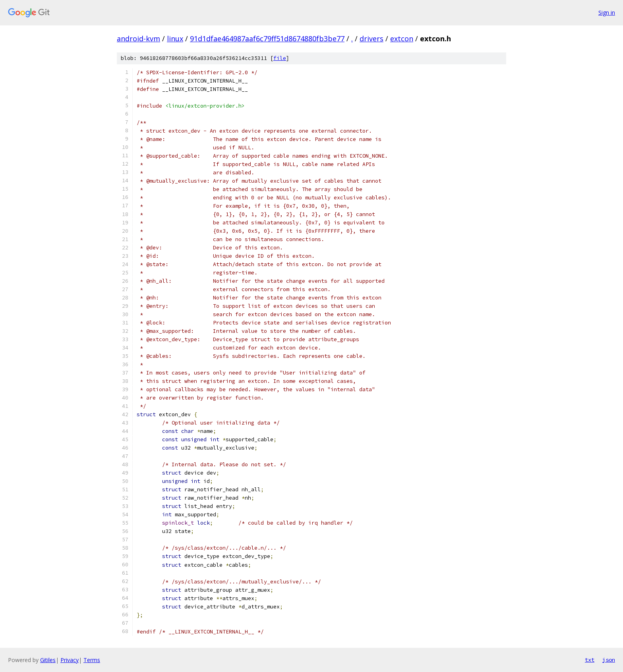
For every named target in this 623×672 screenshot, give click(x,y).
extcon (402, 39)
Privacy (70, 660)
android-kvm (138, 39)
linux (175, 39)
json (609, 660)
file (280, 58)
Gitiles (48, 660)
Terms (92, 660)
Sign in (607, 13)
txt (590, 660)
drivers (371, 39)
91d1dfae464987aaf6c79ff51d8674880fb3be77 (267, 39)
